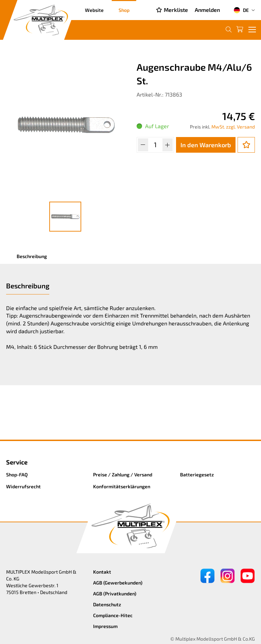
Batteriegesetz (197, 474)
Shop (124, 10)
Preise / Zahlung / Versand (123, 474)
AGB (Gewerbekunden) (118, 583)
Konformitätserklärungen (122, 486)
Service (17, 462)
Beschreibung (32, 256)
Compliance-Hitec (113, 615)
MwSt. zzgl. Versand (233, 127)
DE (241, 10)
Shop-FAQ (17, 474)
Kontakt (102, 572)
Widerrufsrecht (23, 486)
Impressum (105, 626)
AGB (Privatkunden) (115, 594)
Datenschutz (107, 604)
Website (94, 10)
